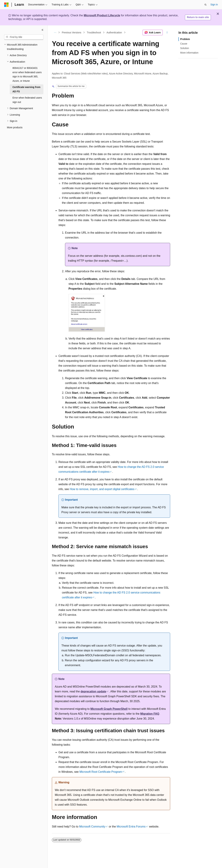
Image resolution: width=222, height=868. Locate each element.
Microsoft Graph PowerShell (109, 709)
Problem (185, 39)
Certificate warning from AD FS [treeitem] (26, 89)
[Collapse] (42, 30)
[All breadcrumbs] (55, 33)
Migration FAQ (150, 714)
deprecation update (93, 691)
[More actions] (167, 33)
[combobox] (24, 37)
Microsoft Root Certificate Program (101, 772)
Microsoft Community (92, 827)
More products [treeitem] (15, 127)
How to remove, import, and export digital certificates (102, 489)
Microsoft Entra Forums (131, 827)
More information (189, 53)
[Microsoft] (6, 5)
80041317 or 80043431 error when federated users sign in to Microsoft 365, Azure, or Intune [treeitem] (27, 74)
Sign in (214, 5)
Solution (185, 48)
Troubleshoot (94, 33)
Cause (184, 44)
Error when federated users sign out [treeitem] (27, 100)
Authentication (114, 33)
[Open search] (206, 5)
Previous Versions (72, 33)
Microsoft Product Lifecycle (102, 15)
